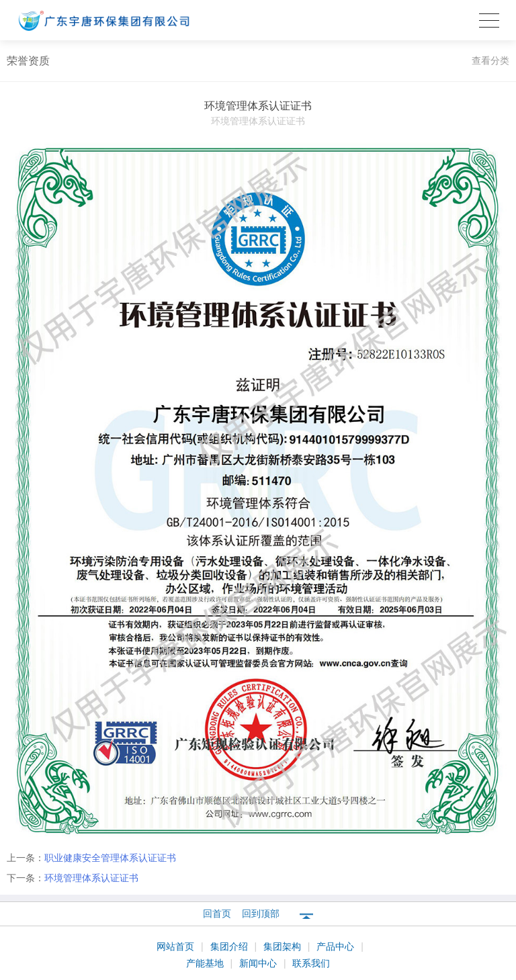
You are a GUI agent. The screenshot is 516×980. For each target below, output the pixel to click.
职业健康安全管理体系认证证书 (110, 858)
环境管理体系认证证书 (91, 878)
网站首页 (177, 946)
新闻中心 (259, 963)
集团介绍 (230, 946)
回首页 (217, 914)
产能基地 (206, 963)
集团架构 (284, 946)
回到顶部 (261, 914)
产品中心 (337, 946)
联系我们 (311, 963)
